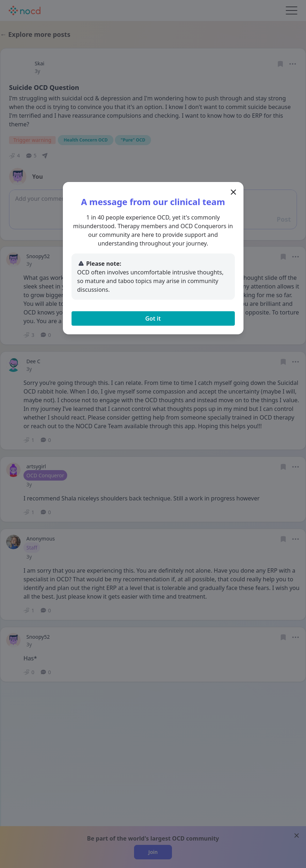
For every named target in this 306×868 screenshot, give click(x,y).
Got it (153, 318)
